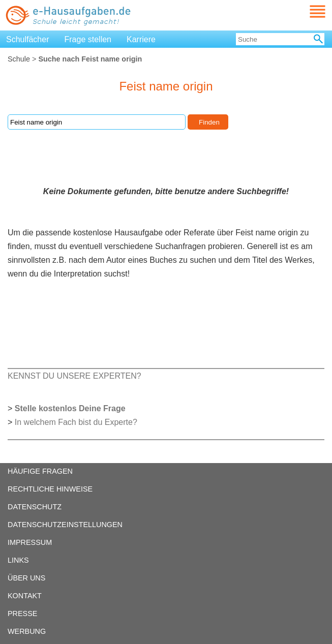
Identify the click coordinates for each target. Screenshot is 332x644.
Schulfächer (28, 39)
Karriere (141, 39)
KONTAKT (25, 596)
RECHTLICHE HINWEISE (50, 489)
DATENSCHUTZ (35, 507)
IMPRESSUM (30, 542)
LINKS (18, 560)
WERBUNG (27, 631)
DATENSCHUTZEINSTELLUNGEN (65, 525)
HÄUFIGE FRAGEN (40, 471)
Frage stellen (88, 39)
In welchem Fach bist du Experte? (76, 422)
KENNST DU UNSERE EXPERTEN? (74, 376)
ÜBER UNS (26, 578)
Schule (19, 59)
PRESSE (22, 614)
